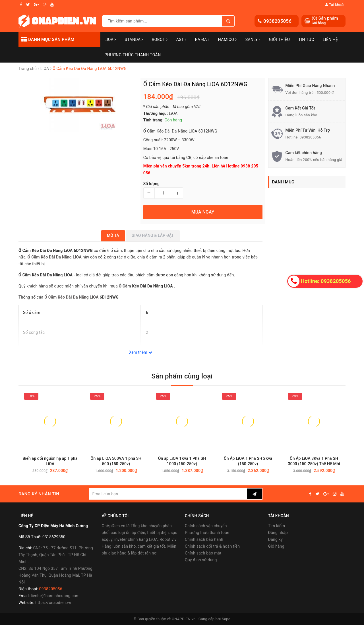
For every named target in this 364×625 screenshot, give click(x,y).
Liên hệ (330, 40)
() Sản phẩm (325, 21)
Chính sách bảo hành (204, 539)
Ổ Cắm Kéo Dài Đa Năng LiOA (72, 297)
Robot (160, 40)
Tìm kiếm (277, 526)
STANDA (134, 40)
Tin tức (306, 40)
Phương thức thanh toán (207, 533)
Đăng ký (276, 539)
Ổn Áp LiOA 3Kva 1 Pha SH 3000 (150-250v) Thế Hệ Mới (314, 461)
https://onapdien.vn (53, 603)
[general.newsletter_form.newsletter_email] (168, 494)
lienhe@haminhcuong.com (55, 596)
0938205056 (277, 21)
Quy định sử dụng (201, 560)
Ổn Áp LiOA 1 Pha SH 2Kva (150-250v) (248, 461)
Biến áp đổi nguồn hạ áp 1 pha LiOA (50, 461)
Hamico (227, 40)
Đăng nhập (278, 533)
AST (181, 40)
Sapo (226, 619)
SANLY (253, 40)
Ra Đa (202, 40)
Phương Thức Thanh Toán (133, 55)
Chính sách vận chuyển (206, 526)
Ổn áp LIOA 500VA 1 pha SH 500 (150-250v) (116, 461)
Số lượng (151, 184)
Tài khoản (335, 5)
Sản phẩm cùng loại (182, 376)
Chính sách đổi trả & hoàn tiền (212, 546)
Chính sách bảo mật (203, 553)
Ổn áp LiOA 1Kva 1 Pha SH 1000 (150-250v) (182, 461)
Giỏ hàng (276, 546)
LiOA (110, 40)
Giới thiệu (279, 40)
